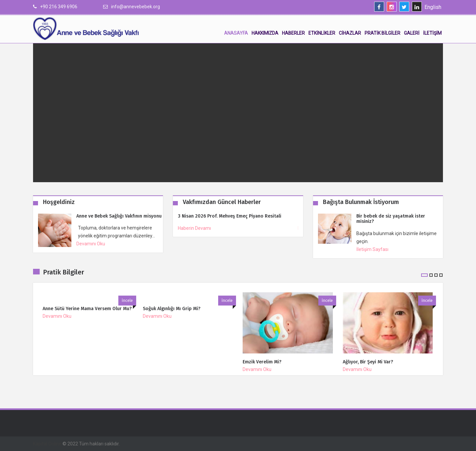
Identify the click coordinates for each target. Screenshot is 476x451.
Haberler (293, 33)
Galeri (412, 33)
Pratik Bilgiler (382, 33)
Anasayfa (236, 33)
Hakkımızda (265, 33)
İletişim (432, 33)
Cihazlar (350, 33)
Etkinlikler (322, 33)
